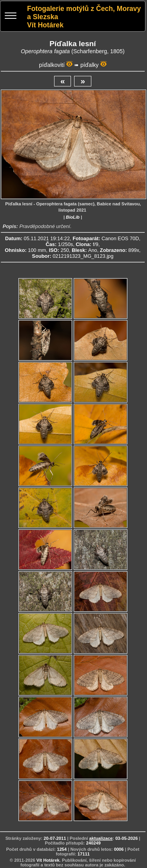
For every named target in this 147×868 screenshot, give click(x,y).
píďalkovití (52, 65)
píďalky (89, 65)
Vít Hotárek (48, 860)
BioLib (73, 217)
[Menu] (11, 17)
